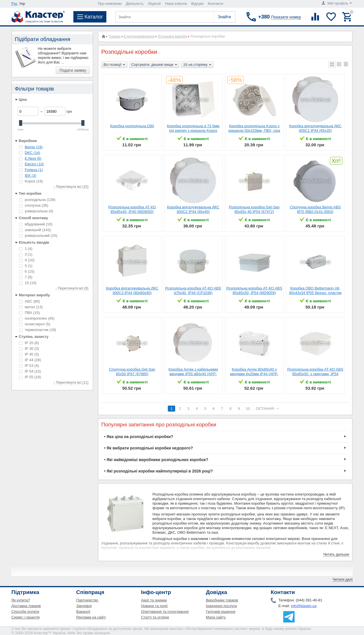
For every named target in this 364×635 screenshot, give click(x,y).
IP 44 (30, 360)
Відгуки (197, 4)
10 (28, 283)
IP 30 (29, 349)
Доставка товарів (26, 606)
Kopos (31, 181)
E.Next (33, 158)
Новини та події (154, 606)
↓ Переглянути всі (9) (72, 288)
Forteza (34, 170)
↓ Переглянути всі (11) (71, 383)
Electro (34, 164)
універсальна (36, 211)
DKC (32, 153)
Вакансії (83, 612)
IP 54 (30, 371)
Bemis (34, 147)
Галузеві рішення (221, 612)
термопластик (38, 330)
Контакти (216, 4)
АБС (29, 301)
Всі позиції (114, 65)
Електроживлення (139, 36)
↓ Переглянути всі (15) (71, 187)
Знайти (224, 17)
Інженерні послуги (221, 606)
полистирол (35, 324)
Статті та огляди (155, 617)
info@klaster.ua (304, 606)
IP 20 (29, 343)
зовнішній (35, 230)
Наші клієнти (176, 4)
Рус (15, 4)
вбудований (36, 224)
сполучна (34, 205)
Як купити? (21, 600)
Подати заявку (73, 70)
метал (31, 307)
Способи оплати (25, 612)
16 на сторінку (197, 65)
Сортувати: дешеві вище (154, 65)
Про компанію (110, 4)
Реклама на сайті (91, 617)
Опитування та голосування (165, 612)
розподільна (37, 200)
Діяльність (135, 4)
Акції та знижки (154, 600)
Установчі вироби (172, 36)
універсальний (38, 236)
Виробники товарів (222, 600)
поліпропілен (37, 318)
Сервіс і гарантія (25, 617)
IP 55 (30, 377)
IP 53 (29, 366)
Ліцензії (154, 4)
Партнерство (87, 600)
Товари (114, 36)
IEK (30, 175)
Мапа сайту (216, 617)
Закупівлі (84, 606)
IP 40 (29, 354)
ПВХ (29, 313)
